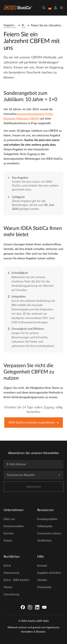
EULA (7, 566)
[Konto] (56, 8)
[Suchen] (44, 8)
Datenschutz (12, 573)
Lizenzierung (11, 594)
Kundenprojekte (47, 519)
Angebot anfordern (49, 573)
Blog (24, 25)
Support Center (10, 25)
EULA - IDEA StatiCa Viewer (16, 584)
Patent (8, 541)
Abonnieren (34, 487)
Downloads (44, 587)
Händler (42, 580)
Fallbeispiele (45, 526)
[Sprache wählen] (50, 8)
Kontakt (42, 566)
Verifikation (44, 541)
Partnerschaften (14, 526)
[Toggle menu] (61, 8)
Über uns (9, 519)
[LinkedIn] (37, 607)
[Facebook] (23, 607)
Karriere (9, 533)
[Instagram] (30, 607)
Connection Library (49, 533)
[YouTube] (44, 607)
